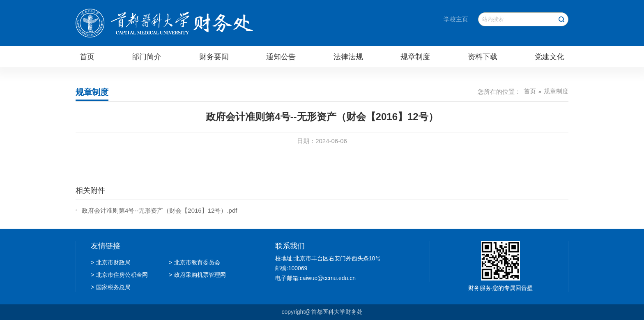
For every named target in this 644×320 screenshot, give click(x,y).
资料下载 (483, 57)
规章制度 (415, 57)
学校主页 (456, 19)
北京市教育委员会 (194, 262)
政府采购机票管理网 (197, 275)
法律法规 (348, 57)
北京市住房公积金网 (119, 275)
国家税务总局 (111, 287)
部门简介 (147, 57)
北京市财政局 (111, 262)
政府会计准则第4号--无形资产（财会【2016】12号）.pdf (159, 210)
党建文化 (550, 57)
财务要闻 (214, 57)
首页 (87, 57)
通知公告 (281, 57)
